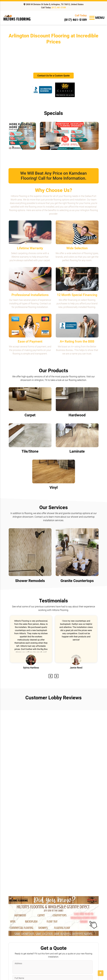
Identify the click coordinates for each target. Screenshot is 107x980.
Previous (51, 676)
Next (56, 676)
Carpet (30, 415)
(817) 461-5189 (59, 8)
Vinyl (54, 487)
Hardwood (77, 415)
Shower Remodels (30, 581)
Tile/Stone (30, 451)
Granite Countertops (77, 581)
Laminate (77, 451)
